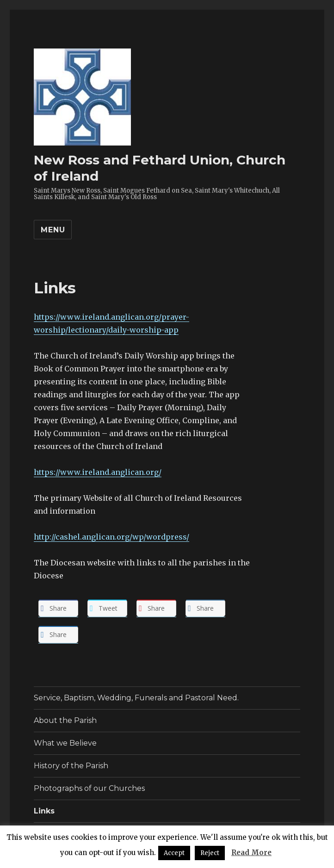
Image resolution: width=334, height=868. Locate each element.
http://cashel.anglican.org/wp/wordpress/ (111, 537)
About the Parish (65, 720)
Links (44, 811)
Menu (53, 230)
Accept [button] (174, 853)
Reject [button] (210, 853)
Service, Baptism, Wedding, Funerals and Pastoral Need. (136, 698)
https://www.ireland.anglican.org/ (98, 472)
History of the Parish (71, 766)
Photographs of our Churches (89, 788)
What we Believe (65, 743)
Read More (251, 853)
